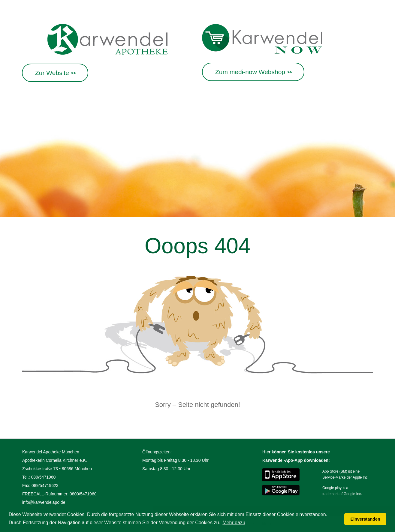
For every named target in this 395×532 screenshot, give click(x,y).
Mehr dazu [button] (234, 523)
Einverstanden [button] (365, 519)
